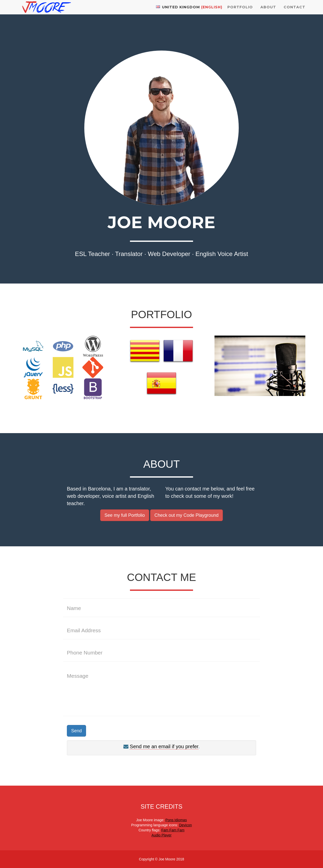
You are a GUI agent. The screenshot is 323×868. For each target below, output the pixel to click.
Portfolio (240, 13)
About (268, 13)
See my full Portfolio (125, 515)
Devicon (186, 825)
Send (76, 731)
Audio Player (161, 835)
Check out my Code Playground (186, 515)
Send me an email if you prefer (164, 746)
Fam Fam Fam (173, 830)
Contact (294, 13)
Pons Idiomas (176, 820)
